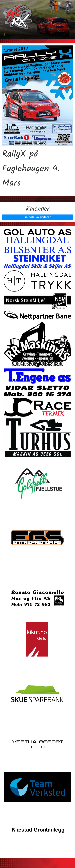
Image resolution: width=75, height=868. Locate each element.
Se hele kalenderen (38, 217)
